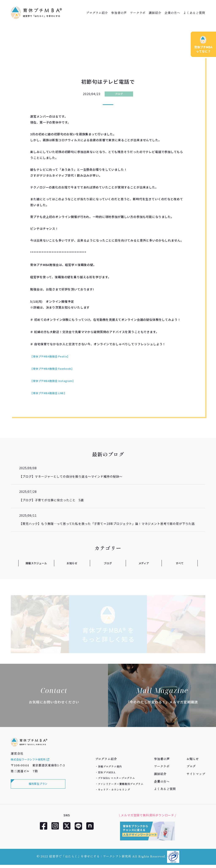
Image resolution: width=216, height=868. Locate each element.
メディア (144, 563)
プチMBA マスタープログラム (116, 778)
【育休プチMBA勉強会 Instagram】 (56, 381)
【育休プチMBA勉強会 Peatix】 (53, 356)
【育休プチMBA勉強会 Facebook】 (56, 368)
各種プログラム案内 (110, 766)
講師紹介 (155, 13)
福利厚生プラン (37, 790)
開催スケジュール (36, 563)
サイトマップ (196, 774)
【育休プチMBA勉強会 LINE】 (51, 393)
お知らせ (72, 563)
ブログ (119, 94)
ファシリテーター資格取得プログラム (121, 784)
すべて (180, 563)
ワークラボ (138, 13)
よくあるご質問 (194, 13)
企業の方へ (172, 13)
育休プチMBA (107, 772)
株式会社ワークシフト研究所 (33, 765)
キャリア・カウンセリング (114, 789)
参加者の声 (119, 13)
